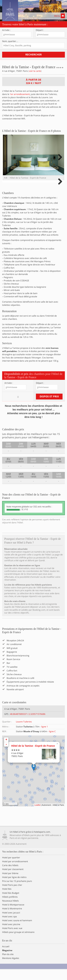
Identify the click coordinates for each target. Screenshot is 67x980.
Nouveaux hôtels (10, 911)
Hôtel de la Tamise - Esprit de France (33, 756)
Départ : (40, 30)
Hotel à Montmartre (12, 919)
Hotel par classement (13, 879)
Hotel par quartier (11, 868)
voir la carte (35, 71)
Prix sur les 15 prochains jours (17, 891)
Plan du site (8, 964)
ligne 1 (45, 737)
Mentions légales (11, 968)
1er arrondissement (20, 94)
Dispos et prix (49, 406)
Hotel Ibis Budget (11, 903)
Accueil (6, 957)
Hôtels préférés (10, 907)
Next (60, 161)
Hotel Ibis (7, 899)
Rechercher (33, 54)
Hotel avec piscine (11, 934)
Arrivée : (6, 30)
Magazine (7, 961)
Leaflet (37, 815)
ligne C (52, 741)
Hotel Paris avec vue (12, 938)
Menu (59, 16)
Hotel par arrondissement (15, 872)
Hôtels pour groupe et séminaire (18, 942)
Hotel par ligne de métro (14, 887)
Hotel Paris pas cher (12, 895)
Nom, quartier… (10, 41)
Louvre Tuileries (24, 732)
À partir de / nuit (34, 81)
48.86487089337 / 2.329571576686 (28, 724)
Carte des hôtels (10, 875)
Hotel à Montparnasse (13, 915)
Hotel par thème (10, 883)
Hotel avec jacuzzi (11, 923)
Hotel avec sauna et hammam (17, 931)
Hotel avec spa (9, 927)
